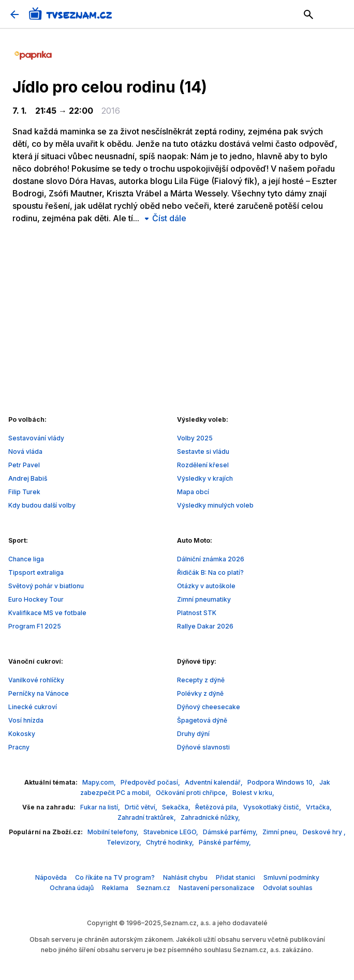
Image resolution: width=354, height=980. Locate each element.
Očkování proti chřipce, (193, 793)
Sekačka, (177, 807)
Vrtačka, (319, 807)
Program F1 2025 (35, 626)
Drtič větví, (142, 807)
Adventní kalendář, (215, 782)
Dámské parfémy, (231, 832)
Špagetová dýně (202, 720)
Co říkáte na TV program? (115, 877)
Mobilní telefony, (114, 832)
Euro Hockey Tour (36, 599)
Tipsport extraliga (36, 572)
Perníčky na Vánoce (39, 693)
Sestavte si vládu (203, 451)
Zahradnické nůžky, (210, 817)
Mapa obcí (193, 492)
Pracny (19, 747)
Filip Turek (24, 492)
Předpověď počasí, (151, 782)
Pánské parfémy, (225, 842)
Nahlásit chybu (185, 877)
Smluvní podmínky (291, 877)
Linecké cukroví (33, 707)
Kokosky (22, 734)
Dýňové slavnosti (203, 747)
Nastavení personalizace (217, 888)
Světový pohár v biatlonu (46, 586)
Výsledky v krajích (205, 478)
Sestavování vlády (36, 438)
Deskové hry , (324, 832)
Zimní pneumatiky (204, 599)
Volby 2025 (195, 438)
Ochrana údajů (72, 888)
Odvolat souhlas (288, 888)
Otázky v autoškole (206, 586)
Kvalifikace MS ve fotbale (47, 613)
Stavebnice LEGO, (172, 832)
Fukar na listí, (101, 807)
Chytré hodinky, (171, 842)
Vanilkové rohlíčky (36, 680)
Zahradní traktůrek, (148, 817)
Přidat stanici (235, 877)
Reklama (115, 888)
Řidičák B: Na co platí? (210, 572)
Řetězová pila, (218, 807)
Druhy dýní (193, 734)
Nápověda (51, 877)
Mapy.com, (100, 782)
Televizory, (125, 842)
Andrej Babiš (28, 478)
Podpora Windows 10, (282, 782)
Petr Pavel (24, 465)
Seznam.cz (153, 888)
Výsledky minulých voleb (215, 505)
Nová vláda (25, 451)
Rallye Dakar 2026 (205, 626)
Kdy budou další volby (42, 505)
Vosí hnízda (26, 720)
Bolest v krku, (253, 793)
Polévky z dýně (200, 693)
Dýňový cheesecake (209, 707)
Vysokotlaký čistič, (273, 807)
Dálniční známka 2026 (211, 559)
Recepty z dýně (201, 680)
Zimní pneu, (281, 832)
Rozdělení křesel (203, 465)
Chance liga (26, 559)
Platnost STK (197, 613)
